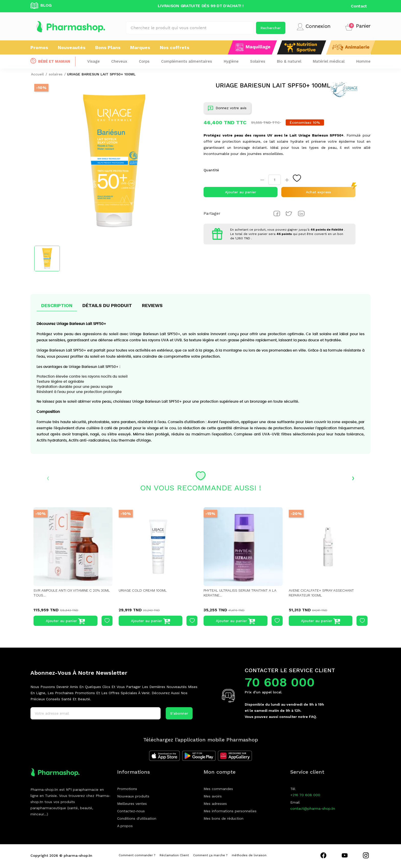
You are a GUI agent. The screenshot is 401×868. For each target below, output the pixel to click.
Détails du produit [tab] (107, 305)
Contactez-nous (131, 811)
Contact (359, 6)
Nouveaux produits (133, 796)
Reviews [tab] (152, 305)
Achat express (318, 192)
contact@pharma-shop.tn (313, 808)
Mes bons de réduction (224, 818)
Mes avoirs (213, 796)
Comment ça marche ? (210, 855)
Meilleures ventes (132, 804)
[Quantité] (275, 180)
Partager (277, 213)
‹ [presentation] (48, 478)
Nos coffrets (175, 47)
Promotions (127, 789)
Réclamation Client (174, 855)
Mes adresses (215, 804)
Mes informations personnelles (230, 811)
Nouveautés (72, 47)
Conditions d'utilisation (137, 818)
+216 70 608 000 (305, 795)
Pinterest (301, 213)
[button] (358, 27)
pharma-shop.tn (78, 855)
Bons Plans (108, 47)
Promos (39, 47)
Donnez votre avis (227, 109)
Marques (140, 47)
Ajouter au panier (241, 192)
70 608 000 (280, 682)
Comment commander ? (137, 855)
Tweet (289, 213)
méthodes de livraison (249, 855)
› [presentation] (353, 478)
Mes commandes (218, 789)
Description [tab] (57, 305)
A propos (125, 826)
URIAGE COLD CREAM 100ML (144, 590)
